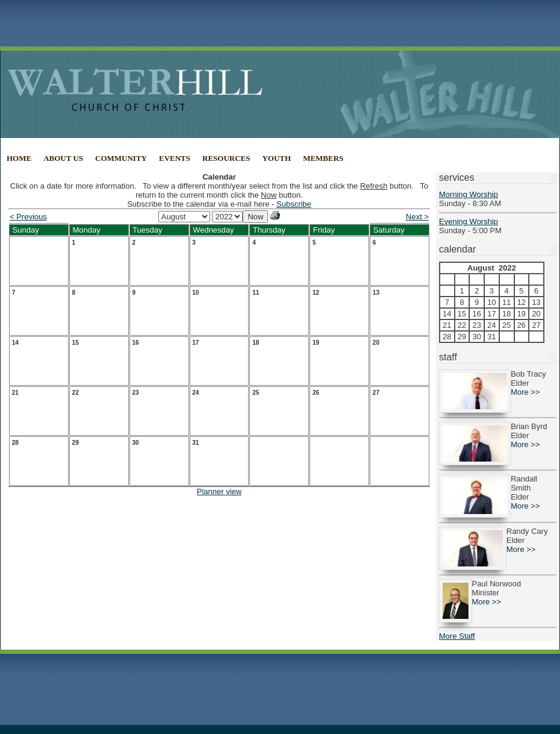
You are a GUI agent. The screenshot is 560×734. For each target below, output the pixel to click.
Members (323, 158)
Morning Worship (468, 194)
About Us (63, 158)
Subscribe (294, 204)
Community (121, 158)
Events (175, 158)
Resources (226, 158)
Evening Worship (468, 221)
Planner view (219, 491)
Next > (417, 217)
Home (19, 158)
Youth (276, 158)
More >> (525, 392)
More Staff (457, 636)
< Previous (28, 217)
